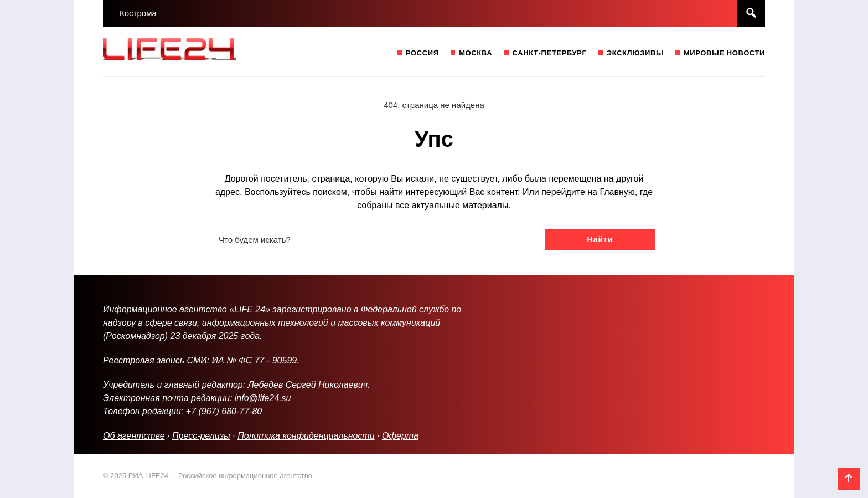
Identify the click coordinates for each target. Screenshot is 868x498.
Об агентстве (134, 436)
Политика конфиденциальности (306, 436)
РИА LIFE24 (186, 52)
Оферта (400, 436)
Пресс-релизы (201, 436)
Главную (617, 192)
